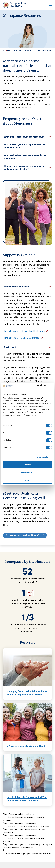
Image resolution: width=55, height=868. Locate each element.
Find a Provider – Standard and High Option (25, 331)
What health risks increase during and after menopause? (25, 157)
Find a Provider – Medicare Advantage (22, 338)
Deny (27, 480)
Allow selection (27, 472)
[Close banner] (51, 386)
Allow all (27, 465)
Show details (42, 457)
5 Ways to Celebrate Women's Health (26, 746)
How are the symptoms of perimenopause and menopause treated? (24, 168)
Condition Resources (32, 50)
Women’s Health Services (16, 287)
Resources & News (14, 50)
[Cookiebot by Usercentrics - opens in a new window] (36, 386)
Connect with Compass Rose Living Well (23, 535)
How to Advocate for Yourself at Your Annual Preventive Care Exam (27, 799)
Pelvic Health (11, 347)
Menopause (46, 50)
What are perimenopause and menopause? (25, 137)
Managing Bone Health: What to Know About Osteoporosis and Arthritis (27, 693)
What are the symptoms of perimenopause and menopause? (25, 146)
